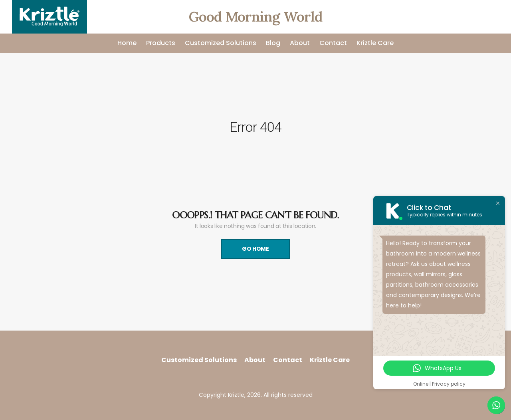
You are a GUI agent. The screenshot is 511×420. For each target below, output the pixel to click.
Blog (273, 43)
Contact (333, 43)
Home (127, 43)
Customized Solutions (221, 43)
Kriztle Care (375, 43)
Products (161, 43)
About (300, 43)
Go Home (255, 249)
